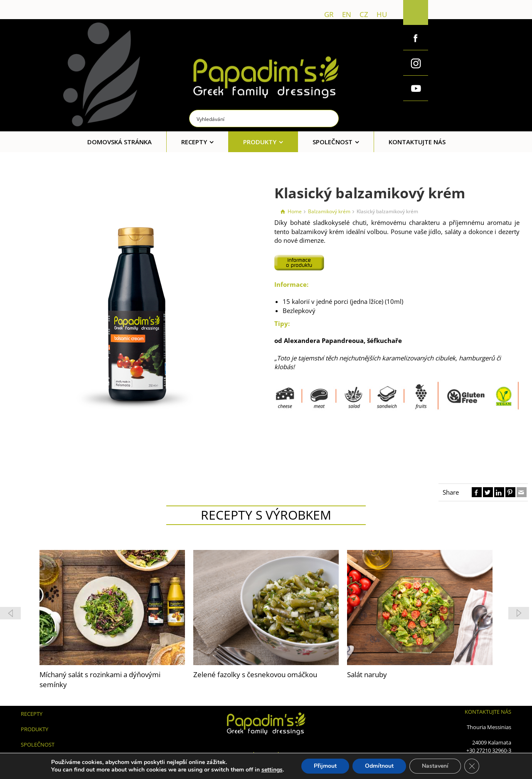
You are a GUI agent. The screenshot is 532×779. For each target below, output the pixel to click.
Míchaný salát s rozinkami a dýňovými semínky (100, 679)
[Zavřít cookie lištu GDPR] (472, 766)
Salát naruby (367, 674)
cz (364, 14)
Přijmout (325, 766)
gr (329, 14)
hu (382, 14)
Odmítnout (379, 766)
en (347, 14)
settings (272, 770)
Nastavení (435, 766)
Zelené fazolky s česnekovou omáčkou (255, 674)
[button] (519, 613)
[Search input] (264, 118)
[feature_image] (112, 606)
